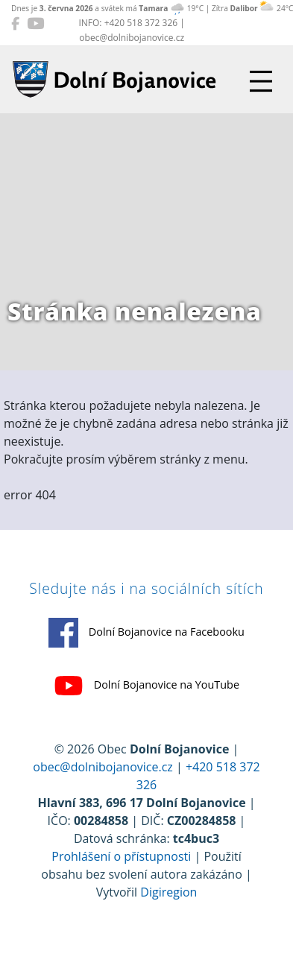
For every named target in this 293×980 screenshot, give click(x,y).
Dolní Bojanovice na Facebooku (146, 633)
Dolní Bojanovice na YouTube (146, 686)
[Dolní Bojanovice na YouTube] (35, 23)
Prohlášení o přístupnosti (121, 856)
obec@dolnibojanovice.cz (103, 767)
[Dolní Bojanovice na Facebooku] (15, 23)
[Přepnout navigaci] (261, 81)
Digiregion (168, 892)
